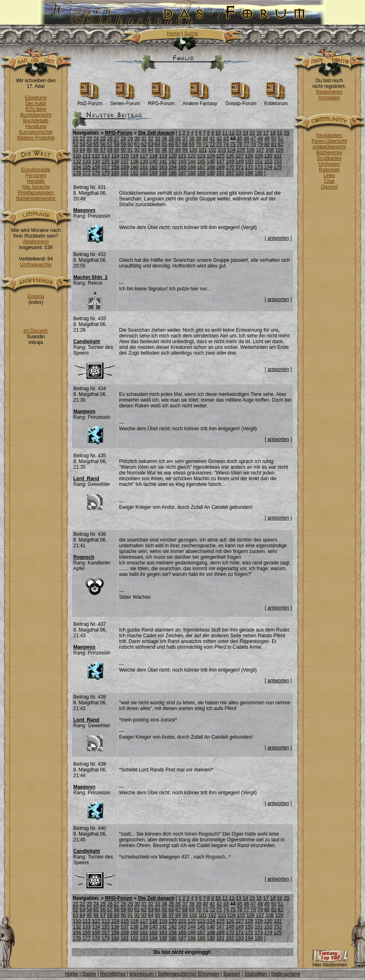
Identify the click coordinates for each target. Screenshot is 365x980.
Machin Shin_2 (90, 277)
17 (266, 133)
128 (249, 156)
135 (106, 162)
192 (230, 173)
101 (203, 150)
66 (171, 144)
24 (96, 139)
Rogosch (84, 557)
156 (96, 167)
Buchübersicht (36, 115)
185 (163, 173)
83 (75, 150)
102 (212, 150)
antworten (278, 238)
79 (260, 144)
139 (144, 162)
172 (249, 167)
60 (130, 144)
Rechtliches (113, 974)
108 (270, 150)
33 (157, 139)
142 (173, 162)
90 (123, 150)
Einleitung (36, 98)
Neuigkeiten (329, 135)
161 (144, 167)
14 (245, 133)
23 (89, 139)
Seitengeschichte (177, 974)
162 (153, 167)
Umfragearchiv (36, 265)
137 (125, 162)
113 (106, 156)
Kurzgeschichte (36, 132)
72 (212, 144)
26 (110, 139)
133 (86, 162)
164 (173, 167)
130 (268, 156)
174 (268, 167)
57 (110, 144)
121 (182, 156)
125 (221, 156)
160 (134, 167)
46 (247, 139)
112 (96, 156)
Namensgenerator (36, 198)
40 (205, 139)
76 (240, 144)
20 (286, 133)
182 (134, 173)
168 (211, 167)
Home (173, 34)
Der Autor (36, 103)
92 (137, 150)
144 (192, 162)
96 (164, 150)
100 (193, 150)
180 (115, 173)
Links (329, 175)
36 (178, 139)
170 (230, 167)
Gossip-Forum (241, 101)
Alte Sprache (36, 187)
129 (259, 156)
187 (182, 173)
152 (268, 162)
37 (185, 139)
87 (103, 150)
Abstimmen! (36, 242)
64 (157, 144)
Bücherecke (329, 153)
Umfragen (329, 164)
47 (253, 139)
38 (192, 139)
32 (151, 139)
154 (77, 167)
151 (259, 162)
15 (252, 133)
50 (274, 139)
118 (153, 156)
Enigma (36, 297)
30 (137, 139)
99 (185, 150)
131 (278, 156)
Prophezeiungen (36, 193)
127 (239, 156)
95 (157, 150)
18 (273, 133)
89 (116, 150)
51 (281, 139)
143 (182, 162)
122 (192, 156)
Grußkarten (329, 158)
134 (96, 162)
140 (153, 162)
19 (280, 133)
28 (123, 139)
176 (77, 173)
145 (201, 162)
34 (164, 139)
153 (278, 162)
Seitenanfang (285, 974)
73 (219, 144)
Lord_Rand (86, 479)
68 (185, 144)
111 (86, 156)
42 (219, 139)
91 (130, 150)
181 (125, 173)
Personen (36, 175)
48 (260, 139)
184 (153, 173)
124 (211, 156)
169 (221, 167)
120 (173, 156)
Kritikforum (276, 101)
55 (96, 144)
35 (171, 139)
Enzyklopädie (36, 170)
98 (178, 150)
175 (278, 167)
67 (178, 144)
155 (86, 167)
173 (259, 167)
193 (239, 173)
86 (96, 150)
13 (238, 133)
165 (182, 167)
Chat (329, 181)
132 (77, 162)
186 (173, 173)
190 (211, 173)
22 (82, 139)
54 (89, 144)
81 (274, 144)
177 (86, 173)
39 (199, 139)
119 (163, 156)
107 (260, 150)
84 (82, 150)
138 (134, 162)
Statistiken (256, 974)
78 (253, 144)
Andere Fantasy (200, 101)
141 (163, 162)
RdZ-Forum (90, 101)
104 (231, 150)
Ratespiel (329, 170)
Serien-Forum (125, 101)
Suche (191, 34)
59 (123, 144)
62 (144, 144)
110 (77, 156)
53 (82, 144)
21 (75, 139)
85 (89, 150)
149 (239, 162)
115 (125, 156)
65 (164, 144)
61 (137, 144)
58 (116, 144)
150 (249, 162)
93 (144, 150)
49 (267, 139)
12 (232, 133)
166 (192, 167)
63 (151, 144)
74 (226, 144)
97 (171, 150)
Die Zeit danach (156, 133)
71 (205, 144)
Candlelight (87, 342)
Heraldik (36, 181)
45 (240, 139)
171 (239, 167)
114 (115, 156)
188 (192, 173)
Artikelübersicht (329, 147)
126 (230, 156)
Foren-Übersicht (329, 141)
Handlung (36, 126)
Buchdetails (36, 121)
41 (212, 139)
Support (232, 974)
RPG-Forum (161, 101)
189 (201, 173)
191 (221, 173)
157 (106, 167)
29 (130, 139)
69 (192, 144)
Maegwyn (84, 210)
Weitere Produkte (36, 138)
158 (115, 167)
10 (218, 133)
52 (75, 144)
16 (259, 133)
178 (96, 173)
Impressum (141, 974)
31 (144, 139)
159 (125, 167)
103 (222, 150)
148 (230, 162)
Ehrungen (208, 974)
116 (134, 156)
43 (226, 139)
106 (250, 150)
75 (233, 144)
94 (151, 150)
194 (249, 173)
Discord (329, 187)
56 (103, 144)
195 (259, 173)
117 (144, 156)
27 (116, 139)
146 (211, 162)
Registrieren (329, 92)
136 (115, 162)
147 (221, 162)
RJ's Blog (36, 109)
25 (103, 139)
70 (199, 144)
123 (201, 156)
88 (110, 150)
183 (144, 173)
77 (247, 144)
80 (267, 144)
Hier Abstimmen (330, 963)
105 (241, 150)
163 (163, 167)
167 (201, 167)
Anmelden (329, 98)
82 (281, 144)
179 (106, 173)
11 (225, 133)
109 (279, 150)
